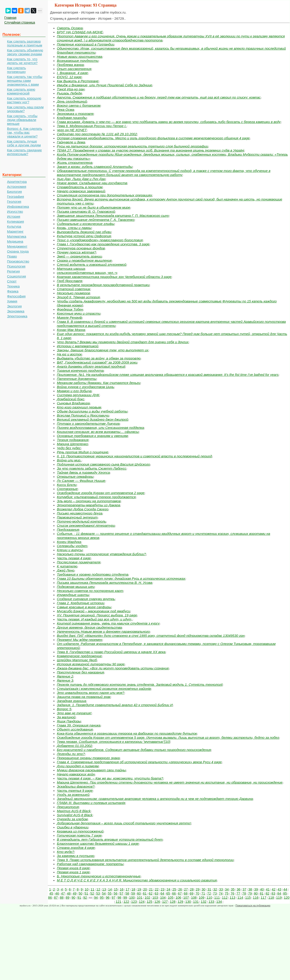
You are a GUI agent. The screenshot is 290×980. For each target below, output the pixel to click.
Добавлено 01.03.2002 (75, 746)
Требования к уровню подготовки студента (93, 574)
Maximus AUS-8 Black (74, 811)
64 (162, 893)
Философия (16, 296)
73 (215, 893)
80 (256, 893)
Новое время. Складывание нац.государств (92, 183)
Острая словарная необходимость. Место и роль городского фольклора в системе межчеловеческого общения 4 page (153, 138)
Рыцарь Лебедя (69, 93)
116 (256, 897)
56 (116, 893)
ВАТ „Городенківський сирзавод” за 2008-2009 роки (97, 362)
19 (139, 889)
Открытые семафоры (75, 477)
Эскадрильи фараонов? (76, 786)
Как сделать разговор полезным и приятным (25, 43)
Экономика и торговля (75, 114)
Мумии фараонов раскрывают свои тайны (91, 770)
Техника (13, 286)
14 (110, 889)
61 (145, 893)
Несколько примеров (73, 293)
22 (157, 889)
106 (178, 897)
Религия (13, 271)
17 (127, 889)
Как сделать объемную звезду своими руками (25, 52)
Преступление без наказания (80, 672)
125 (149, 902)
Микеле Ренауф (69, 317)
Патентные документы (77, 379)
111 (217, 897)
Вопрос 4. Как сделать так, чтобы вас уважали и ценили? (25, 132)
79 (250, 893)
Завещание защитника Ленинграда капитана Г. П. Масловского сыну (113, 216)
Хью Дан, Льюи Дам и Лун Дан (81, 179)
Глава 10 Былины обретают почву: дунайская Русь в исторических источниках (121, 578)
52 (92, 893)
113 (233, 897)
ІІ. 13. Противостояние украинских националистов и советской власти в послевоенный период (134, 456)
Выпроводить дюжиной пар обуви (84, 232)
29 (198, 889)
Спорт (12, 281)
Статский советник (74, 289)
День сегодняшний (72, 101)
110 (209, 897)
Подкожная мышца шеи (76, 587)
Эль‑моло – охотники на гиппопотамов (89, 501)
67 (180, 893)
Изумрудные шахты (73, 595)
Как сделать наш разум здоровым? (25, 109)
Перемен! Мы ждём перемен (80, 640)
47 (63, 893)
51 (86, 893)
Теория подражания (73, 440)
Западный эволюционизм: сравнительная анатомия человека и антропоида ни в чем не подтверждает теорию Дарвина (155, 799)
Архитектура (17, 182)
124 (142, 902)
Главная (10, 18)
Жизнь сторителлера (75, 163)
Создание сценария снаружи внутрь (86, 599)
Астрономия (17, 187)
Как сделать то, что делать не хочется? (22, 61)
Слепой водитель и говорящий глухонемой (92, 264)
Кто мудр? (65, 852)
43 (279, 889)
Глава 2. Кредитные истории (81, 603)
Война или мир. (69, 460)
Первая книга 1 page (73, 872)
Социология (16, 276)
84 (279, 893)
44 (285, 889)
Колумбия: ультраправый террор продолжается (96, 497)
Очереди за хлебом (72, 819)
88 (62, 897)
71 (203, 893)
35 (233, 889)
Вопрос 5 (64, 709)
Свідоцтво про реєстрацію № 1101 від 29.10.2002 (97, 134)
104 (163, 897)
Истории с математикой (77, 346)
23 (163, 889)
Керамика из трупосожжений (80, 831)
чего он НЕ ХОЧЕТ (72, 130)
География (16, 197)
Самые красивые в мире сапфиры (84, 607)
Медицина (15, 241)
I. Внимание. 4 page (72, 73)
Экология (14, 306)
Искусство (15, 211)
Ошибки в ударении (72, 827)
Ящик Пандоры (69, 721)
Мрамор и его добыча (74, 391)
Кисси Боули (67, 485)
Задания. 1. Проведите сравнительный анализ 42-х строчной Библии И (115, 705)
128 (173, 902)
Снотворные (67, 489)
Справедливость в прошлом (80, 187)
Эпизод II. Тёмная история (78, 297)
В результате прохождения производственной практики (103, 285)
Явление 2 (65, 676)
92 (85, 897)
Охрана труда (18, 251)
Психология (16, 266)
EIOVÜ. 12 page (69, 77)
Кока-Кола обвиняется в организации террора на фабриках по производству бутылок (127, 733)
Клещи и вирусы (70, 550)
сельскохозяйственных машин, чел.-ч (87, 273)
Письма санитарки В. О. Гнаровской (86, 211)
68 (186, 893)
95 (102, 897)
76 (232, 893)
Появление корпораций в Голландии (86, 44)
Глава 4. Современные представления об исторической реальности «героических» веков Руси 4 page (139, 762)
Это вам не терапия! (74, 713)
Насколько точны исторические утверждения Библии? (101, 554)
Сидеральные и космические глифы (86, 224)
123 (134, 902)
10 (87, 889)
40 (262, 889)
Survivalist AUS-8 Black (75, 815)
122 (126, 902)
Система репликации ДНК (78, 395)
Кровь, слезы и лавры (74, 228)
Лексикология (68, 807)
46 (57, 893)
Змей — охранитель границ (79, 256)
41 (268, 889)
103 (155, 897)
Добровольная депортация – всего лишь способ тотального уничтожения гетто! (124, 823)
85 (285, 893)
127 (165, 902)
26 (180, 889)
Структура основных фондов (81, 248)
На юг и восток (69, 354)
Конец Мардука (69, 542)
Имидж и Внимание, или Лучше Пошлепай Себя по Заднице (104, 85)
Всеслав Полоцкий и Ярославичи (83, 415)
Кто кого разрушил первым (79, 407)
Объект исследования (75, 729)
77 (238, 893)
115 (248, 897)
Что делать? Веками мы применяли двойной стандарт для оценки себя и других (123, 342)
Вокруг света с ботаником (79, 105)
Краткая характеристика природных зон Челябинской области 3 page (114, 277)
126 (157, 902)
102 (147, 897)
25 (174, 889)
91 (79, 897)
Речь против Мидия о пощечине (83, 452)
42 (274, 889)
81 (262, 893)
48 (69, 893)
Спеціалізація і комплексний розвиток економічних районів (104, 689)
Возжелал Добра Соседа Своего (83, 509)
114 (240, 897)
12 (98, 889)
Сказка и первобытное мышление (84, 260)
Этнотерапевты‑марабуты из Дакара (88, 505)
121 (119, 902)
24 (168, 889)
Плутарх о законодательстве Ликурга (88, 424)
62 (151, 893)
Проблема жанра (70, 65)
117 (263, 897)
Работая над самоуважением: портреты (90, 864)
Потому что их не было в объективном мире (94, 207)
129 (180, 902)
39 (256, 889)
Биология (14, 192)
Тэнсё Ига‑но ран (71, 89)
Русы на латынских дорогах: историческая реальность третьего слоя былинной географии (132, 146)
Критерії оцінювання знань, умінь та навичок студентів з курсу (108, 623)
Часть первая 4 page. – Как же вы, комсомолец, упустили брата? (110, 778)
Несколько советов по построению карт (90, 591)
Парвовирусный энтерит (77, 517)
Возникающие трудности (78, 61)
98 (119, 897)
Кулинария (16, 221)
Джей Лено (66, 570)
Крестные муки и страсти (79, 313)
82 (267, 893)
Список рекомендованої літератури (86, 525)
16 (122, 889)
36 (238, 889)
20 (145, 889)
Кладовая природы (72, 118)
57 (121, 893)
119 (279, 897)
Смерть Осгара (70, 28)
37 (244, 889)
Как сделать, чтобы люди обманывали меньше (22, 120)
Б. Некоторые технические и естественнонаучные (99, 876)
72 (209, 893)
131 (196, 902)
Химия (12, 301)
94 (96, 897)
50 (81, 893)
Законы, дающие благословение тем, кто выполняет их (103, 350)
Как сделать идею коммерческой (21, 91)
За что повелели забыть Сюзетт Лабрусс (92, 468)
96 (108, 897)
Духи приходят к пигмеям (78, 766)
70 (197, 893)
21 (151, 889)
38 (250, 889)
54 (104, 893)
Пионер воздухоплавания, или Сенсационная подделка (100, 428)
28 (192, 889)
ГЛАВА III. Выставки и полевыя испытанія (91, 803)
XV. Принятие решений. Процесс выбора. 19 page (97, 615)
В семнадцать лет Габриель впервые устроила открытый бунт (110, 839)
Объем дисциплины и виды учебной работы (92, 411)
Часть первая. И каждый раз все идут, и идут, (95, 619)
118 (271, 897)
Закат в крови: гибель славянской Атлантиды (95, 167)
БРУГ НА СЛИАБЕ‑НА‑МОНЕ (80, 32)
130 (188, 902)
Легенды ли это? (71, 754)
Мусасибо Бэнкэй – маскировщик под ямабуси (93, 611)
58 (127, 893)
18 (133, 889)
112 (225, 897)
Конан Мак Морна (71, 330)
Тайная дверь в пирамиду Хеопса (83, 472)
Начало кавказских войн (76, 774)
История (14, 216)
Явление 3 (65, 680)
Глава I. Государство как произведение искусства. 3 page (103, 244)
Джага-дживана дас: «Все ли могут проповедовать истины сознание (113, 668)
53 (98, 893)
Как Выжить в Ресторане (78, 81)
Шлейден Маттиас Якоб (77, 660)
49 (75, 893)
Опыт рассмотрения (74, 69)
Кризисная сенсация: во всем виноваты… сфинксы (98, 432)
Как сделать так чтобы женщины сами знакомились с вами (25, 81)
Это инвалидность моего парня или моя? (91, 693)
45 (51, 893)
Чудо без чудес (69, 448)
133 (211, 902)
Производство (18, 261)
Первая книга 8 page (73, 868)
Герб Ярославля (70, 281)
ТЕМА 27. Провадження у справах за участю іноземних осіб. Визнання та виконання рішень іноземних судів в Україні (150, 150)
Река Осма (65, 110)
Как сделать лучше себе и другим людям (24, 143)
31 (209, 889)
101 (140, 897)
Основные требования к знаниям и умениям (92, 436)
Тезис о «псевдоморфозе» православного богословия (100, 240)
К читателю (67, 566)
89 (68, 897)
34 (227, 889)
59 (133, 893)
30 (204, 889)
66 (174, 893)
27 (186, 889)
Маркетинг (15, 231)
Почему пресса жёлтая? (76, 252)
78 (244, 893)
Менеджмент (17, 246)
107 (186, 897)
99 (125, 897)
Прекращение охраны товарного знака (88, 758)
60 (139, 893)
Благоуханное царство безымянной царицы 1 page (98, 844)
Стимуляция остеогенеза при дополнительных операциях (104, 195)
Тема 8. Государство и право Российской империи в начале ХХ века (111, 652)
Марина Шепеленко (72, 444)
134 (219, 902)
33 (221, 889)
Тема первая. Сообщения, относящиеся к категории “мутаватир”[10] (113, 742)
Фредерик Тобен (70, 309)
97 (113, 897)
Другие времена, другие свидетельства (89, 627)
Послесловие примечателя (79, 562)
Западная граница (71, 701)
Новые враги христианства (80, 57)
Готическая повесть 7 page (79, 835)
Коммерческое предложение (79, 656)
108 (194, 897)
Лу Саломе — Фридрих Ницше (81, 481)
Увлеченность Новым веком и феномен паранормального (103, 631)
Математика (17, 236)
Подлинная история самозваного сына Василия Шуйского (103, 464)
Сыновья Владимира (73, 403)
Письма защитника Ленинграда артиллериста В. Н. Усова (105, 583)
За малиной (66, 717)
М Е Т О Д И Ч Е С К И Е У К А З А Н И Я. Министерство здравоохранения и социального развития (137, 880)
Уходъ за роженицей (73, 795)
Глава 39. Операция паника (79, 725)
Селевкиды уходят (72, 546)
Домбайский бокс (71, 399)
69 (192, 893)
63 (156, 893)
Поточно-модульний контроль (81, 521)
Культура (14, 226)
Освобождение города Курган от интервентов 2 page (101, 493)
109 (202, 897)
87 (56, 897)
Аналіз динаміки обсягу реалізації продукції (91, 366)
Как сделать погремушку (16, 70)
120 (287, 897)
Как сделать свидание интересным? (24, 152)
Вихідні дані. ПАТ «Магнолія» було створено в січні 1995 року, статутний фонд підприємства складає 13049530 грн (151, 636)
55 (110, 893)
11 (93, 889)
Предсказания (68, 530)
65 (168, 893)
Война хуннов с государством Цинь (85, 387)
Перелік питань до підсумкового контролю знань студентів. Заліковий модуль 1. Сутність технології (140, 684)
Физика (13, 291)
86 (50, 897)
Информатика (18, 206)
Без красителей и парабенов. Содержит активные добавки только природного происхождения (134, 750)
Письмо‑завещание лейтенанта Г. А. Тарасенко (96, 220)
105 (171, 897)
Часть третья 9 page (75, 791)
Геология (14, 202)
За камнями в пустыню (76, 856)
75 (227, 893)
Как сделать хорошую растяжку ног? (24, 100)
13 (104, 889)
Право (12, 256)
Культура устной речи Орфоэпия (84, 236)
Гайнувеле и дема (71, 142)
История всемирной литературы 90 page (91, 664)
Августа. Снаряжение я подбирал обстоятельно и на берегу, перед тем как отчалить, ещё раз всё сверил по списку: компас (159, 97)
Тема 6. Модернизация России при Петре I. (92, 126)
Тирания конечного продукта (80, 371)
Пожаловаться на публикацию (253, 905)
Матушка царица (71, 269)
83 (273, 893)
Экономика (16, 311)
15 (116, 889)
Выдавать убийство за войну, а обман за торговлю (99, 358)
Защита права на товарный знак (84, 697)
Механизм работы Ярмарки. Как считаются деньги (99, 383)
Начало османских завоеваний (81, 191)
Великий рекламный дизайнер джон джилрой (92, 419)
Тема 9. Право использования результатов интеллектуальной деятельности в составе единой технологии (145, 860)
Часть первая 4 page (74, 558)
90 (74, 897)
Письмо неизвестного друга (80, 513)
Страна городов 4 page (76, 848)
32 (215, 889)
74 (221, 893)
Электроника (17, 316)
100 (132, 897)
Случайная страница (20, 22)
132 (204, 902)
